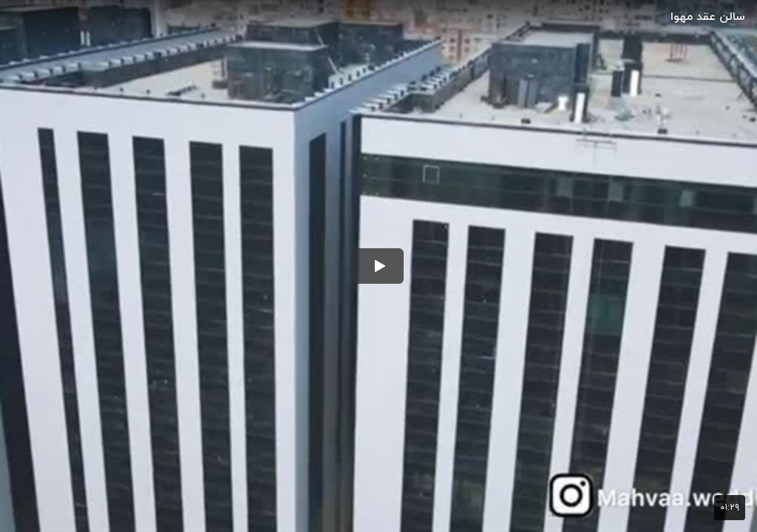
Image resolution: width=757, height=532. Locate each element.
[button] (378, 266)
